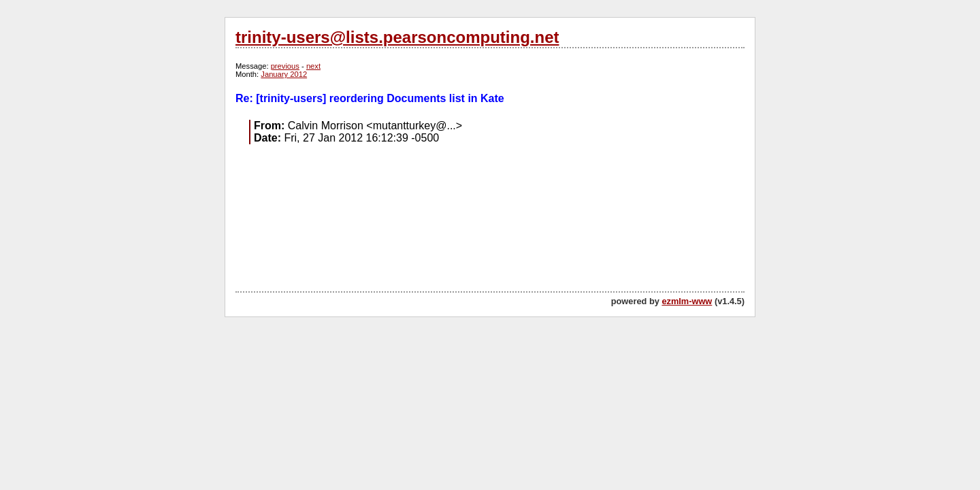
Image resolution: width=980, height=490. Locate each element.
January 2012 (284, 74)
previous (285, 66)
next (313, 66)
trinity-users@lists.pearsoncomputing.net (397, 37)
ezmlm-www (687, 301)
